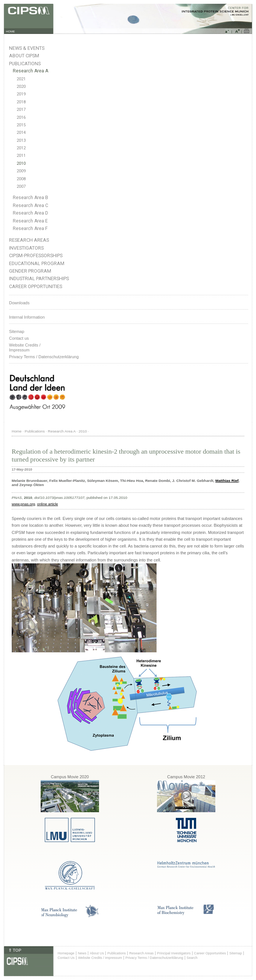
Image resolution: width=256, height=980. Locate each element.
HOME (11, 31)
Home (17, 431)
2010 (21, 163)
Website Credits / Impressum (100, 958)
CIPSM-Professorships (36, 255)
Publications (25, 64)
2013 (21, 140)
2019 (21, 94)
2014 (21, 133)
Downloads (19, 303)
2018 (21, 102)
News (82, 953)
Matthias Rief (227, 481)
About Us (97, 953)
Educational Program (37, 263)
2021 (21, 79)
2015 (21, 125)
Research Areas (29, 240)
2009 (21, 171)
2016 (21, 117)
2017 (21, 110)
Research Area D (30, 213)
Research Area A (30, 71)
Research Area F (30, 229)
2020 (21, 87)
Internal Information (27, 317)
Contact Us (66, 958)
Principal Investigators (174, 953)
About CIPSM (24, 56)
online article (48, 504)
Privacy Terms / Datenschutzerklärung (44, 357)
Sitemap (17, 331)
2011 (21, 156)
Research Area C (30, 206)
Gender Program (30, 271)
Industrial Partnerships (39, 278)
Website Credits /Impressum (25, 347)
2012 (21, 148)
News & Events (27, 48)
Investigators (26, 248)
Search (192, 958)
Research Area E (30, 221)
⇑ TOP (15, 950)
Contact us (19, 338)
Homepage (66, 953)
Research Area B (30, 198)
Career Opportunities (36, 286)
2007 (21, 186)
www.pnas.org (23, 504)
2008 (21, 179)
